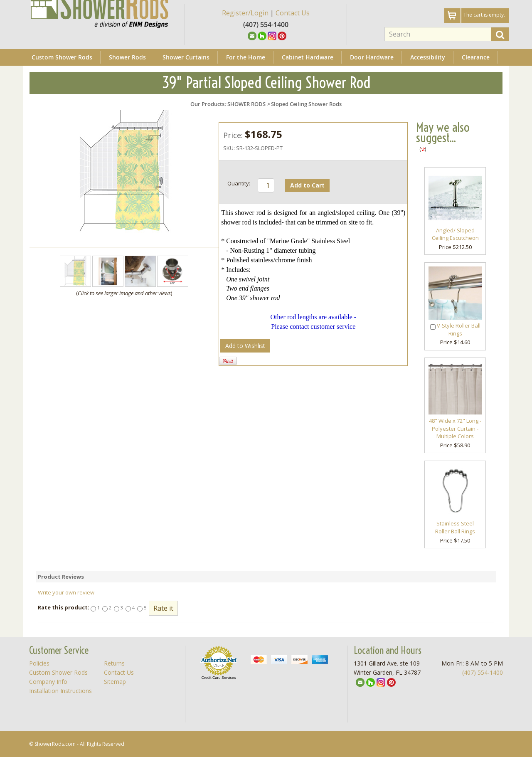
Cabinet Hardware (308, 57)
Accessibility (428, 57)
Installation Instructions (60, 691)
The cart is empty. (484, 15)
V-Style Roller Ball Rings (459, 329)
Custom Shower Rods (62, 57)
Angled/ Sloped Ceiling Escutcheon (455, 234)
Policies (39, 663)
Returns (114, 663)
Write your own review (66, 592)
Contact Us (293, 13)
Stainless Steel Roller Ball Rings (455, 527)
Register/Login (245, 13)
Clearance (476, 57)
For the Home (246, 57)
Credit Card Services (218, 678)
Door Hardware (372, 57)
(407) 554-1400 (483, 672)
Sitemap (115, 682)
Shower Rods (127, 57)
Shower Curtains (186, 57)
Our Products (207, 104)
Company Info (48, 682)
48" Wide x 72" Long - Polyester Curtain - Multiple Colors (455, 428)
